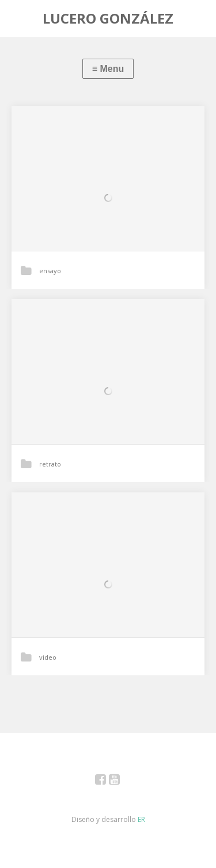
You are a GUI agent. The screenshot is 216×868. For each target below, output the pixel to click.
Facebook (107, 781)
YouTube (121, 781)
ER (141, 819)
